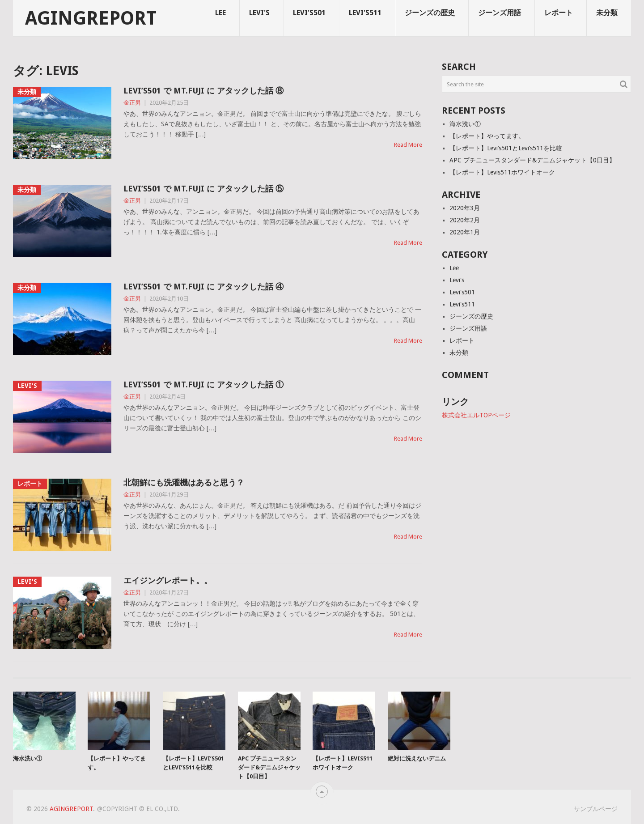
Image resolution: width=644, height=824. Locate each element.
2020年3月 (465, 208)
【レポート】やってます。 (487, 136)
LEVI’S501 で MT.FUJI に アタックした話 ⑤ (203, 189)
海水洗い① (465, 124)
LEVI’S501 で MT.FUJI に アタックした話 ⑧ (203, 91)
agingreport (91, 18)
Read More (408, 145)
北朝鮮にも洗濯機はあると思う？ (184, 482)
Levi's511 (365, 13)
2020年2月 (465, 220)
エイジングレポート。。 (168, 580)
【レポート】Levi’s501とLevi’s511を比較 (506, 148)
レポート (559, 13)
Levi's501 (309, 13)
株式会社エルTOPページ (476, 415)
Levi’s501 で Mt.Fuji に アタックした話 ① (203, 384)
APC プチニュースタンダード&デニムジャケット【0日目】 (532, 160)
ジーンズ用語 (500, 13)
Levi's (259, 13)
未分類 (607, 13)
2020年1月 (465, 232)
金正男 (132, 103)
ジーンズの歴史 (430, 13)
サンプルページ (596, 809)
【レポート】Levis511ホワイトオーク (502, 172)
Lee (220, 13)
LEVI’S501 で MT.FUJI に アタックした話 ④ (203, 287)
